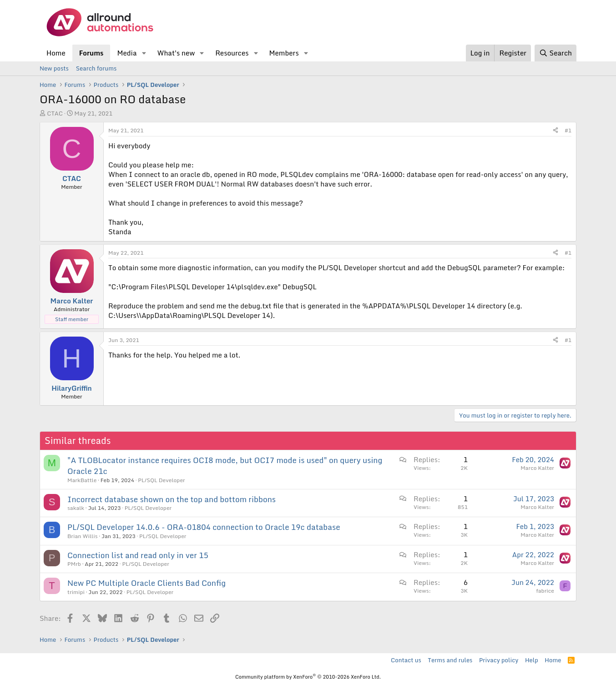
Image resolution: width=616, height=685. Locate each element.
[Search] (555, 53)
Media (127, 53)
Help (532, 660)
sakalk (76, 508)
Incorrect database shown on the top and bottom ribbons (172, 499)
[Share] (555, 131)
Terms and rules (450, 660)
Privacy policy (499, 660)
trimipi (76, 592)
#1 (568, 130)
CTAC (55, 113)
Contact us (406, 660)
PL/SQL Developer (161, 480)
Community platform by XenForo (308, 677)
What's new (176, 53)
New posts (54, 68)
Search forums (96, 68)
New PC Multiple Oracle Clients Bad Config (146, 583)
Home (56, 53)
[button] (144, 53)
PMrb (74, 564)
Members (284, 53)
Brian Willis (83, 536)
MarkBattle (82, 480)
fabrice (545, 591)
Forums (91, 53)
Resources (232, 53)
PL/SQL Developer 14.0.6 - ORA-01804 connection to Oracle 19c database (204, 527)
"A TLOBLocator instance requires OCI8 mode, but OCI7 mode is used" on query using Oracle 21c (225, 466)
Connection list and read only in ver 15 (138, 555)
